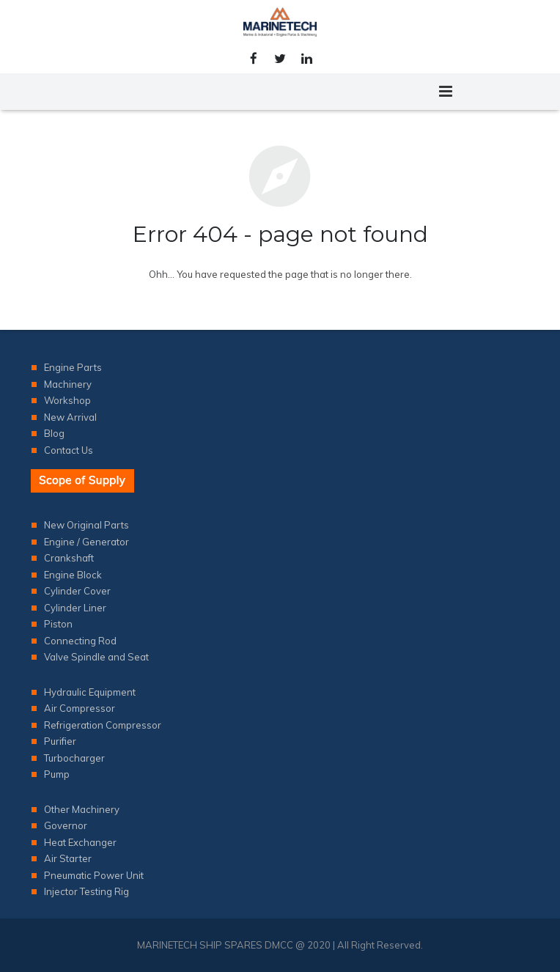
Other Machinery (82, 809)
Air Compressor (80, 708)
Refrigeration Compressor (103, 725)
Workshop (67, 400)
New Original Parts (86, 525)
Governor (66, 825)
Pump (57, 774)
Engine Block (73, 575)
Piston (58, 624)
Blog (54, 433)
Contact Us (69, 450)
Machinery (68, 384)
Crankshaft (69, 558)
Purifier (60, 741)
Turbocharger (74, 758)
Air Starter (68, 858)
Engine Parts (73, 367)
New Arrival (70, 417)
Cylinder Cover (77, 591)
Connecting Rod (80, 641)
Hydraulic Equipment (90, 692)
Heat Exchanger (80, 842)
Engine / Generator (86, 542)
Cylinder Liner (75, 608)
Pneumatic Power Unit (94, 875)
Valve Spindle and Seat (96, 657)
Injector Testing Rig (86, 891)
